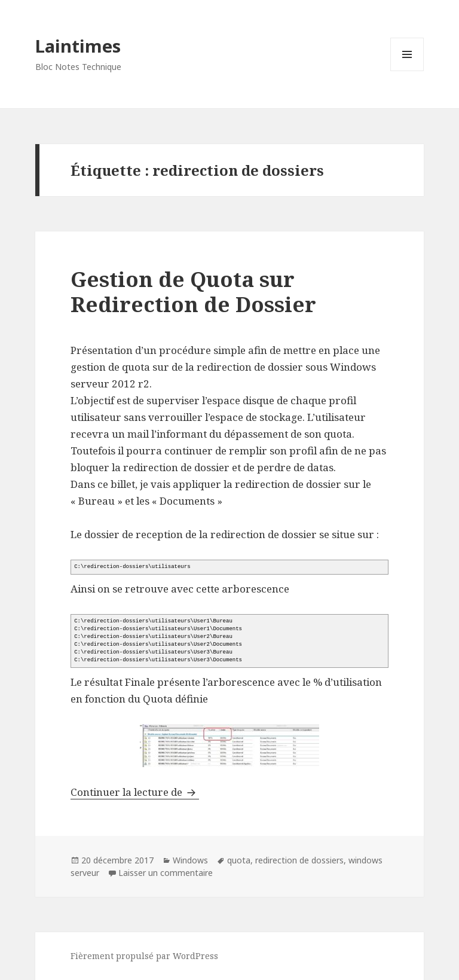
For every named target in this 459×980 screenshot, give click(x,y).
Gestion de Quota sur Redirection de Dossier (193, 291)
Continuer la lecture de (135, 792)
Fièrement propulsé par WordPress (144, 956)
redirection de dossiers (299, 860)
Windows (190, 860)
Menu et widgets (407, 71)
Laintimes (78, 46)
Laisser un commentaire (166, 873)
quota (239, 860)
